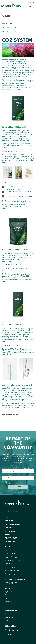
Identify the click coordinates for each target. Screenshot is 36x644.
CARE (7, 16)
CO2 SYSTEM (7, 23)
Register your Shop (11, 617)
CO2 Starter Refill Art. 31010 (12, 265)
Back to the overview (10, 415)
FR (33, 2)
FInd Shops (9, 528)
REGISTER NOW (18, 487)
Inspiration (8, 602)
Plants (8, 547)
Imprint (8, 535)
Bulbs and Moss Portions (13, 571)
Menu (28, 6)
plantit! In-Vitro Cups (12, 557)
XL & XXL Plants (10, 554)
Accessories (10, 531)
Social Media (10, 626)
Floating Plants (10, 567)
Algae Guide (9, 592)
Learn (7, 588)
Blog (6, 605)
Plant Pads (8, 564)
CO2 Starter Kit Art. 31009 (11, 151)
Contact (9, 518)
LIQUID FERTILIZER (9, 31)
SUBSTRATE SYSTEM (10, 27)
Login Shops (9, 621)
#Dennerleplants (11, 634)
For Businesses (11, 611)
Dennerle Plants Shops (13, 614)
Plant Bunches (10, 574)
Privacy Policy (11, 538)
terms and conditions (23, 483)
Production (9, 595)
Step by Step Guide (11, 583)
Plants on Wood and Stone (14, 560)
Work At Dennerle (12, 524)
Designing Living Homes (15, 579)
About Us (9, 521)
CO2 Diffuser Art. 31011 (10, 345)
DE (31, 2)
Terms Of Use (10, 541)
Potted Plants (9, 550)
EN (28, 2)
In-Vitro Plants (10, 598)
